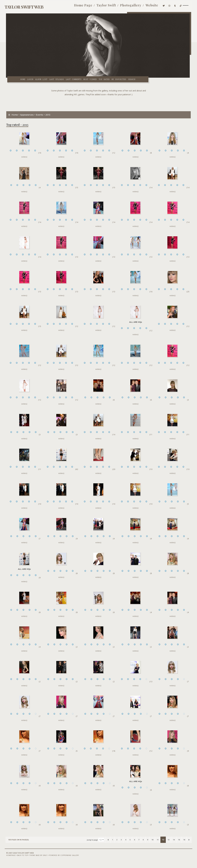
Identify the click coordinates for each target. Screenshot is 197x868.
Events (40, 113)
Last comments (69, 77)
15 (178, 845)
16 (183, 845)
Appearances (27, 113)
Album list (36, 77)
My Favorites (114, 77)
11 (154, 845)
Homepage (11, 860)
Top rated (99, 77)
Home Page (80, 5)
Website (148, 5)
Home (18, 77)
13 (166, 845)
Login (25, 77)
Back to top (22, 860)
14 (172, 845)
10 (148, 845)
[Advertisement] (99, 101)
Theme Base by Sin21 (38, 860)
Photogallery (127, 5)
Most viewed (85, 77)
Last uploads (52, 77)
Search (127, 77)
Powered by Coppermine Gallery (64, 860)
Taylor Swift (103, 5)
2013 (48, 113)
